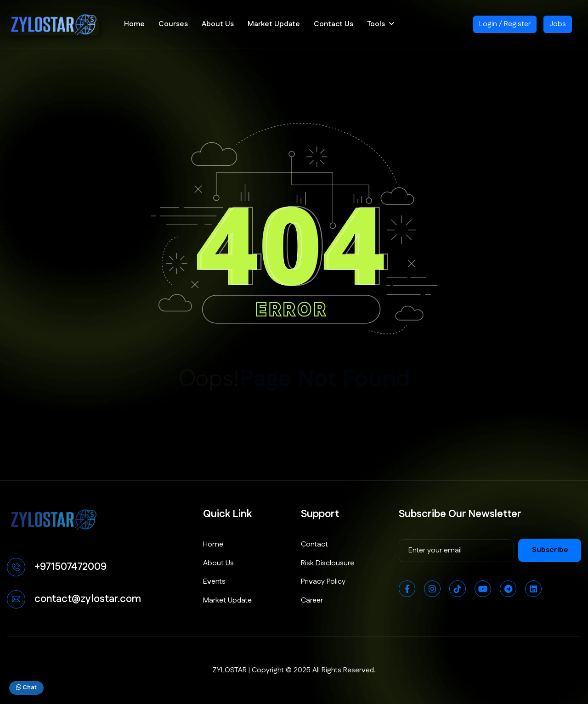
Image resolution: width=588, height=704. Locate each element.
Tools (376, 24)
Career (312, 600)
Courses (173, 24)
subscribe (550, 550)
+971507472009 (71, 567)
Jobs (558, 24)
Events (214, 582)
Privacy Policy (323, 582)
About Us (218, 24)
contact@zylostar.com (88, 599)
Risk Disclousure (328, 563)
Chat (26, 687)
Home (134, 24)
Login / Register (505, 24)
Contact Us (334, 24)
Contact (314, 544)
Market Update (274, 24)
